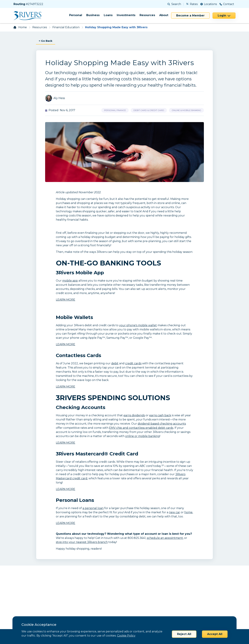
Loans (108, 15)
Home (23, 27)
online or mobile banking (142, 436)
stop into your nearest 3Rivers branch (82, 542)
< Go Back (46, 41)
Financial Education (66, 27)
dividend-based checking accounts (162, 424)
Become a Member (190, 15)
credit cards (133, 364)
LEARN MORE (66, 300)
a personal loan (93, 508)
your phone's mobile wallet (138, 325)
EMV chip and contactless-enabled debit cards (141, 428)
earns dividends (134, 416)
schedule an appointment (165, 538)
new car (174, 512)
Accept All (215, 634)
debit (115, 364)
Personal (76, 15)
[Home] (29, 16)
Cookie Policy (126, 636)
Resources (147, 15)
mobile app (70, 281)
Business (93, 15)
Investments (126, 15)
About (164, 15)
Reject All (184, 634)
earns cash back (160, 416)
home (188, 512)
